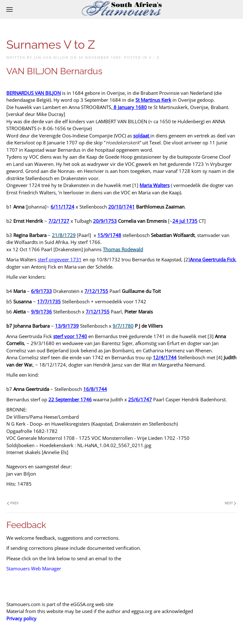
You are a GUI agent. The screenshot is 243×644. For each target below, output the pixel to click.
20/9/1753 (105, 221)
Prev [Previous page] (13, 503)
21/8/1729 (64, 235)
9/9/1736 (41, 312)
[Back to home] (122, 9)
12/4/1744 (165, 357)
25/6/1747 (140, 399)
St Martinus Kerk (153, 100)
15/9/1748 (109, 235)
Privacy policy (21, 618)
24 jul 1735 (185, 221)
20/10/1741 (121, 207)
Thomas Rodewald (123, 249)
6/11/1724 (62, 207)
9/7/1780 (123, 326)
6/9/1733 (41, 291)
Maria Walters (155, 185)
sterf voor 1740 (70, 336)
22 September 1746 (70, 399)
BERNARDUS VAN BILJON (34, 93)
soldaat (141, 136)
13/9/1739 (67, 326)
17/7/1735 (49, 301)
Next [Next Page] (230, 503)
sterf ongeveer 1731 (60, 259)
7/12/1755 (96, 291)
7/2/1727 (59, 221)
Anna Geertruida (208, 259)
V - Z (154, 57)
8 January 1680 (130, 107)
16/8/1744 (95, 389)
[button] (9, 9)
